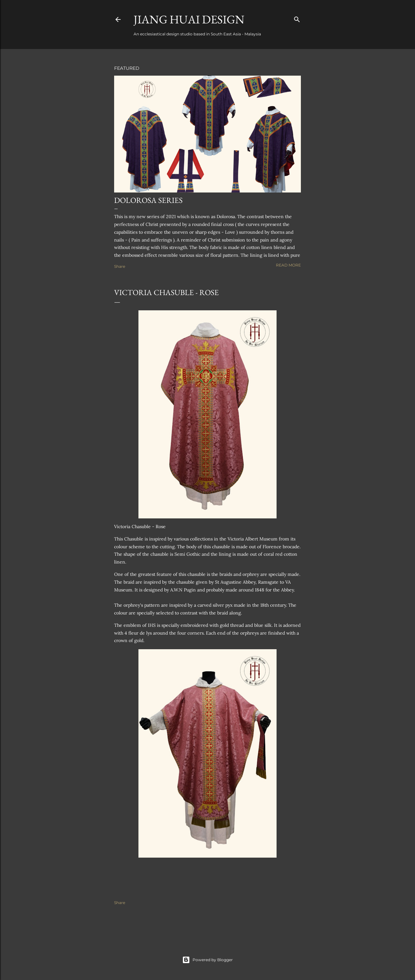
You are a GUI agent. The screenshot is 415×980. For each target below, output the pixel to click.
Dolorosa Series (148, 200)
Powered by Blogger (207, 960)
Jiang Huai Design (189, 19)
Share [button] (120, 266)
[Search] (297, 18)
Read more (288, 265)
